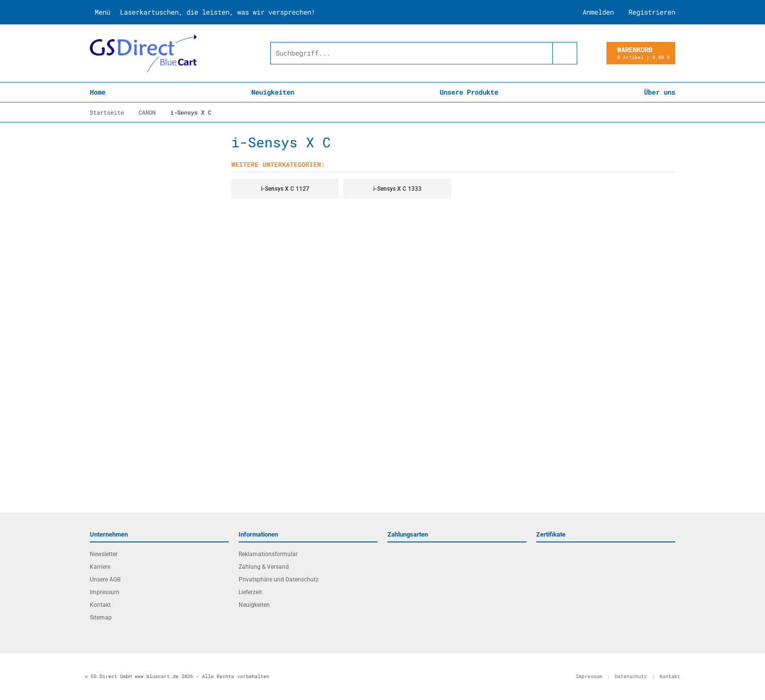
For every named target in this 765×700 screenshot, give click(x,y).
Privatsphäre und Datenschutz (279, 580)
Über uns (660, 92)
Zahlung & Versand (264, 567)
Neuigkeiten (273, 92)
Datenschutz (631, 676)
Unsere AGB (105, 580)
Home (98, 92)
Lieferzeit (250, 592)
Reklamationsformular (268, 554)
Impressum (105, 592)
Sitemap (101, 618)
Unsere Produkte (469, 92)
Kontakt (100, 605)
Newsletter (104, 554)
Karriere (100, 567)
